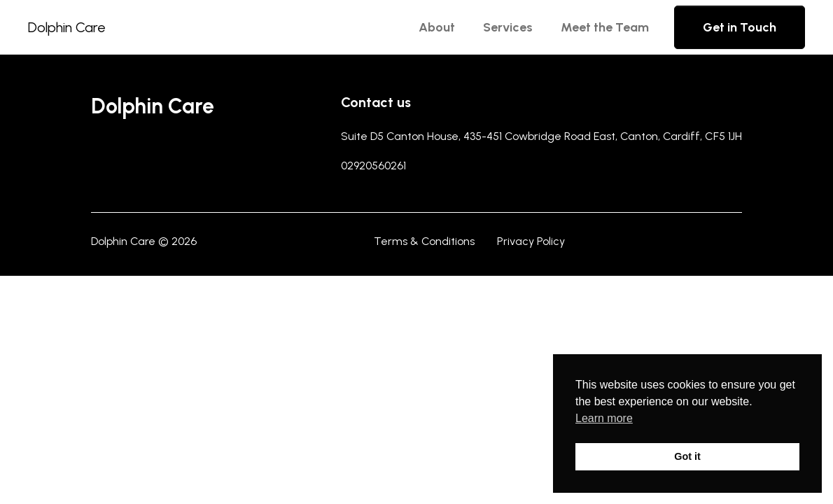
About (437, 27)
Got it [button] (687, 456)
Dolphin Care (67, 27)
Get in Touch (740, 27)
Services (508, 27)
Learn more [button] (604, 418)
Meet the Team (605, 27)
